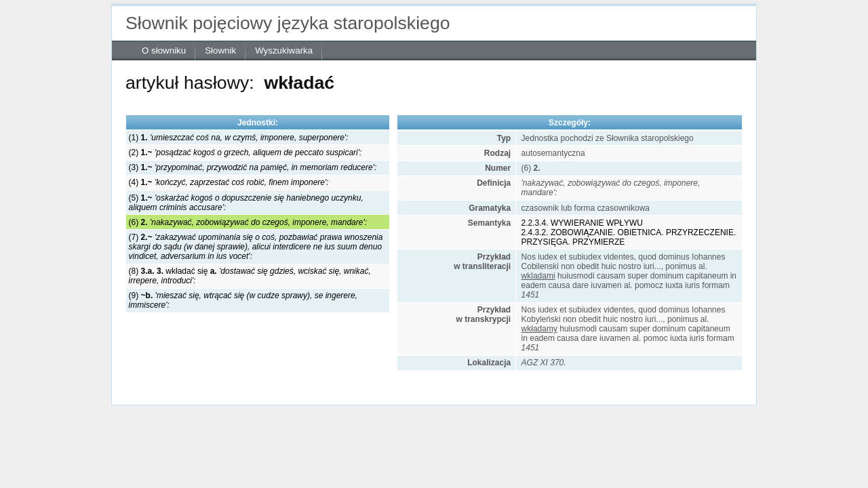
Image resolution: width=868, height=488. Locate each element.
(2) (245, 152)
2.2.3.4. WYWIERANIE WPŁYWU (582, 223)
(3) (253, 167)
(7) (256, 247)
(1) (239, 138)
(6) (248, 222)
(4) (229, 182)
